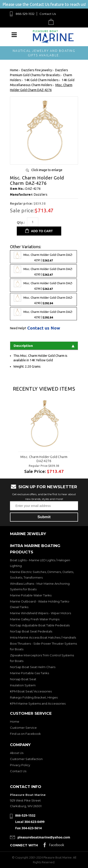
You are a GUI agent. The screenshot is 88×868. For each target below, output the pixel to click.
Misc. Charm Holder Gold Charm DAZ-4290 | (43, 300)
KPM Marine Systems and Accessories (38, 703)
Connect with (24, 845)
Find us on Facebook (25, 734)
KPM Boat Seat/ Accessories (31, 691)
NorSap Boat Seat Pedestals (31, 631)
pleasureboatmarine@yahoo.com (44, 837)
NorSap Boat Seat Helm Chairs (33, 667)
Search (40, 22)
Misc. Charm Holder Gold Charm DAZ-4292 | (43, 314)
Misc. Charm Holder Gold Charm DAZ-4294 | (43, 285)
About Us (17, 753)
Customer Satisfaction (26, 759)
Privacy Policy (20, 765)
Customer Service (23, 728)
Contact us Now (44, 328)
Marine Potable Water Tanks (31, 595)
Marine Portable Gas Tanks (29, 673)
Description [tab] (44, 346)
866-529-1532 (25, 14)
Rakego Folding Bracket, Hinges (34, 697)
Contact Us (48, 14)
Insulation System (23, 685)
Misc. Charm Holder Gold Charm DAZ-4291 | (43, 257)
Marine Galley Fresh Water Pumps (35, 619)
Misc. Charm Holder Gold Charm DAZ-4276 (44, 459)
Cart (52, 22)
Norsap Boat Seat (23, 679)
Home (15, 721)
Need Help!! (18, 328)
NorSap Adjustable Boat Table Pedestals (40, 625)
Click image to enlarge (47, 170)
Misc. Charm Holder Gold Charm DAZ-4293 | (43, 271)
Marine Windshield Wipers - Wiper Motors (40, 613)
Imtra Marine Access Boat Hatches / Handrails (43, 637)
